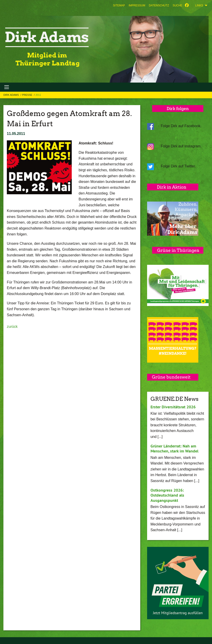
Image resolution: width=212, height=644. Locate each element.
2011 (38, 95)
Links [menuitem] (199, 5)
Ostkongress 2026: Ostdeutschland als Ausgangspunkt (167, 495)
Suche (177, 5)
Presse (28, 95)
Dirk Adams (11, 95)
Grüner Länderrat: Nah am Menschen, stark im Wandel (174, 449)
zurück (12, 327)
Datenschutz (159, 5)
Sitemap (119, 5)
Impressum (137, 5)
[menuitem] (119, 5)
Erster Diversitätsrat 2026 (173, 407)
